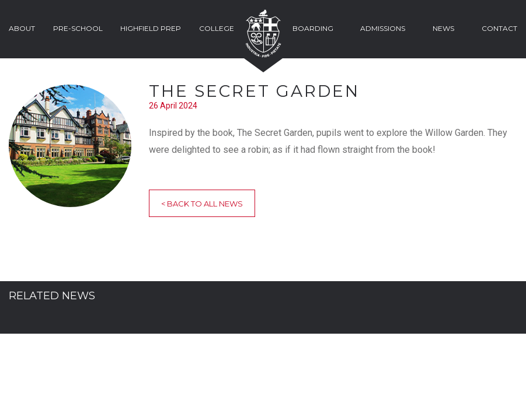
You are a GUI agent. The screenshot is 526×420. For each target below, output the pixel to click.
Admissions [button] (383, 28)
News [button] (443, 28)
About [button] (22, 28)
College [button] (217, 28)
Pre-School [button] (78, 28)
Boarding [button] (313, 28)
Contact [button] (499, 28)
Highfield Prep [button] (151, 28)
